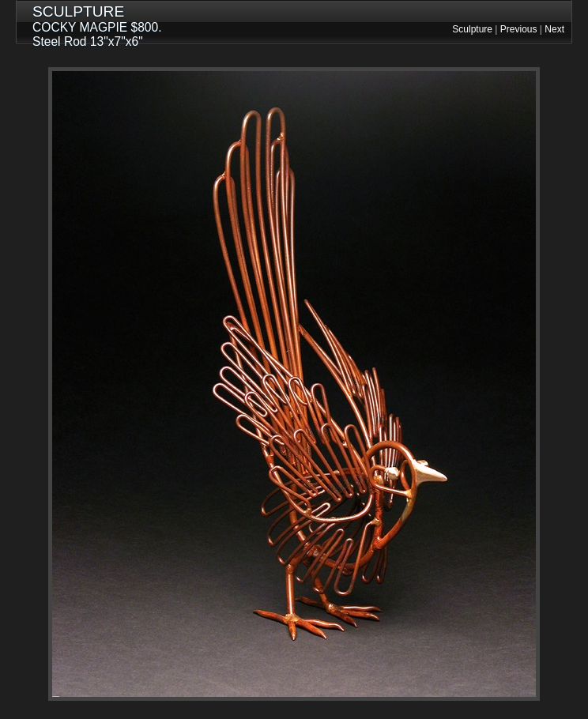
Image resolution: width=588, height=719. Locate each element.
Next (554, 29)
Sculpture (472, 29)
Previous (519, 29)
